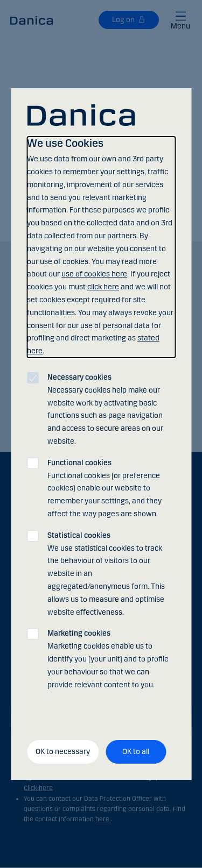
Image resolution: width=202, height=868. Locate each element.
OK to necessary (63, 752)
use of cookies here (94, 274)
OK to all (136, 752)
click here (103, 287)
